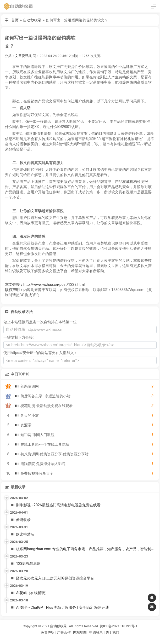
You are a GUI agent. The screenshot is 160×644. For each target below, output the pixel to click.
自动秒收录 (32, 20)
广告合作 (64, 632)
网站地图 (80, 632)
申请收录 (96, 632)
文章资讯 (22, 56)
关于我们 (112, 632)
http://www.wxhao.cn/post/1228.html (54, 285)
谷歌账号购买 (87, 639)
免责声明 (48, 632)
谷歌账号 (69, 639)
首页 (15, 20)
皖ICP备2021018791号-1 (118, 626)
